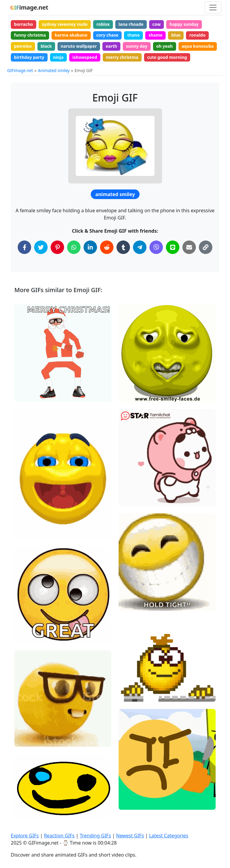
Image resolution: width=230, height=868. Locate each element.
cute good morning (167, 57)
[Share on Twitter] (41, 247)
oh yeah (165, 46)
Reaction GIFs (59, 836)
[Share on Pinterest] (57, 247)
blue (176, 35)
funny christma (30, 35)
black (46, 46)
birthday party (29, 57)
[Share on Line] (173, 247)
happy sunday (184, 24)
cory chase (107, 35)
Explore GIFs (25, 836)
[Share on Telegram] (140, 247)
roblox (103, 24)
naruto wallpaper (79, 46)
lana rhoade (131, 24)
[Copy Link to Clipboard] (206, 247)
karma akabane (71, 35)
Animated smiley (54, 70)
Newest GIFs (130, 836)
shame (156, 35)
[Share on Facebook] (24, 247)
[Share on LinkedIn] (90, 247)
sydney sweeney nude (65, 24)
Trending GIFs (95, 836)
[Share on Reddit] (107, 247)
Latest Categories (169, 836)
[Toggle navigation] (213, 8)
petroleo (23, 46)
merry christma (122, 57)
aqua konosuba (198, 46)
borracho (24, 24)
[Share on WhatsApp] (74, 247)
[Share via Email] (189, 247)
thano (133, 35)
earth (111, 46)
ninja (58, 57)
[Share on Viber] (156, 247)
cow (157, 24)
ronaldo (197, 35)
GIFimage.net (20, 70)
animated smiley (115, 194)
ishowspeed (85, 57)
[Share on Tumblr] (123, 247)
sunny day (137, 46)
